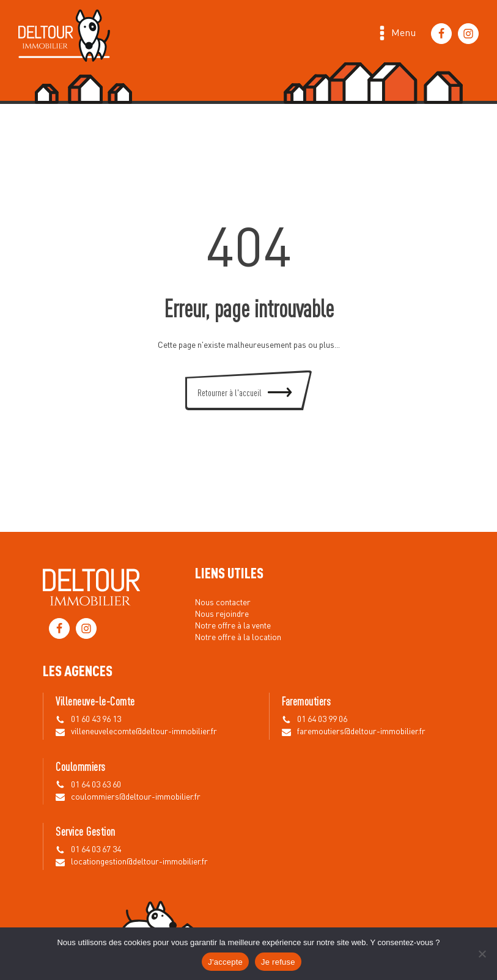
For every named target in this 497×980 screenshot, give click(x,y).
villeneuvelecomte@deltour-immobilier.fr (144, 732)
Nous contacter (223, 603)
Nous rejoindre (222, 614)
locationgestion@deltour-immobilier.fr (139, 862)
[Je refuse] (482, 954)
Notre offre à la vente (233, 626)
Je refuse (278, 962)
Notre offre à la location (238, 638)
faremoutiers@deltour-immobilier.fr (361, 732)
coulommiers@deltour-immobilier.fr (136, 797)
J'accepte (225, 962)
